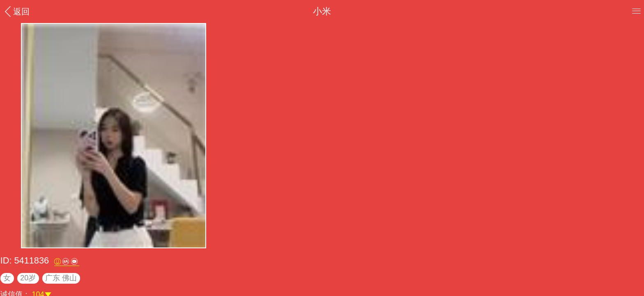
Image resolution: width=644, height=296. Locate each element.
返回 (16, 11)
